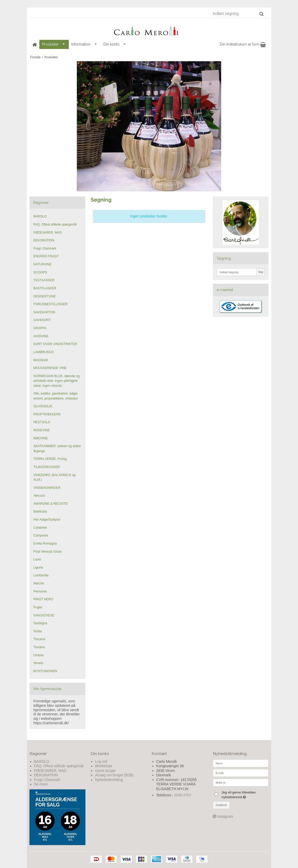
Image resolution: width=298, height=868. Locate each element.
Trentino (39, 647)
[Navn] (241, 763)
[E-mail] (241, 772)
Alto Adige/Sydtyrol (47, 520)
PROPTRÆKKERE (47, 414)
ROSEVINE (42, 430)
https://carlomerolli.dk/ (51, 723)
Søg (260, 272)
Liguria (38, 567)
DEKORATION (44, 240)
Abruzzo (39, 496)
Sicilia (38, 631)
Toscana (39, 639)
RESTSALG (42, 422)
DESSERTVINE (45, 296)
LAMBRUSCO (44, 352)
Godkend (221, 805)
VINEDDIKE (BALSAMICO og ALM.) (54, 477)
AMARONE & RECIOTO (51, 504)
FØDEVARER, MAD (48, 233)
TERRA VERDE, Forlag (50, 459)
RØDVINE (41, 438)
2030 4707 (183, 795)
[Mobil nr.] (241, 782)
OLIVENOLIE (43, 406)
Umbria (38, 655)
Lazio (37, 559)
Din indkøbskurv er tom (243, 44)
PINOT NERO (43, 599)
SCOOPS (40, 272)
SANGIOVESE (44, 615)
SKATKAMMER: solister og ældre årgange (57, 448)
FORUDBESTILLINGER (50, 304)
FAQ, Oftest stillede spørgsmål (55, 224)
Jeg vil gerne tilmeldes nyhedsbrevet (245, 795)
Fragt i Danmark (45, 248)
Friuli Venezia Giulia (47, 552)
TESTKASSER (44, 280)
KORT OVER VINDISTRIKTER (55, 344)
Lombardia (41, 575)
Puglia (38, 607)
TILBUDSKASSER (46, 467)
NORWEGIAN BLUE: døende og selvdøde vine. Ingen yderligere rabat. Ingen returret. (56, 381)
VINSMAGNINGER (47, 488)
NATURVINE (42, 264)
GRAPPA (40, 328)
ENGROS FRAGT (46, 256)
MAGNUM (41, 360)
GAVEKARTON (44, 312)
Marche (39, 583)
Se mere (41, 784)
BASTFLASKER (45, 288)
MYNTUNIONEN (45, 671)
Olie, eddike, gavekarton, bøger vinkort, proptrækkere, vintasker (56, 396)
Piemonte (40, 591)
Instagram (225, 816)
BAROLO (40, 216)
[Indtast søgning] (238, 14)
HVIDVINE (41, 336)
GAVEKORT (42, 320)
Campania (41, 535)
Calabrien (40, 528)
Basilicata (40, 511)
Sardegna (40, 623)
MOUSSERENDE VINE (50, 368)
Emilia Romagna (45, 544)
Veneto (38, 663)
